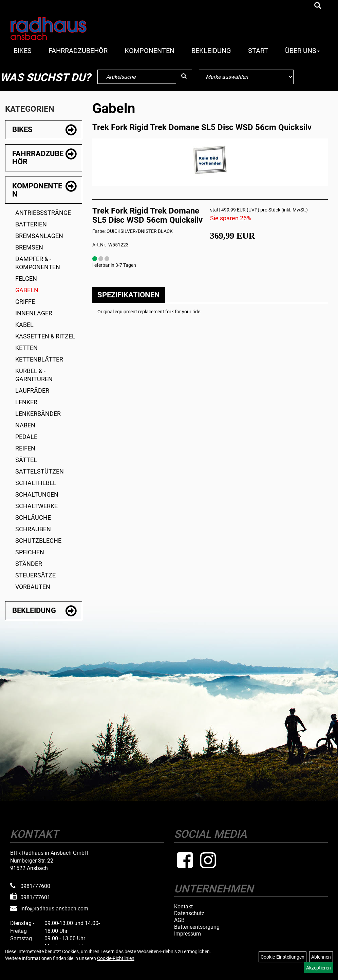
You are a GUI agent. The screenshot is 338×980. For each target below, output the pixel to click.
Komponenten (149, 51)
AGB (179, 920)
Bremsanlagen (39, 236)
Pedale (26, 437)
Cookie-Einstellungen (283, 957)
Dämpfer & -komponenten (38, 263)
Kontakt (183, 907)
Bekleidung (211, 51)
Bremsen (29, 247)
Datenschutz (189, 913)
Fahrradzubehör (78, 51)
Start (258, 51)
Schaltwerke (36, 506)
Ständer (29, 564)
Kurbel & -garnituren (34, 375)
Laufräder (32, 391)
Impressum (187, 934)
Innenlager (34, 313)
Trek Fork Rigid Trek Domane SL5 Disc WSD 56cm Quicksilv (202, 127)
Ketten (26, 348)
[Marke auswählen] (246, 77)
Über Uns (302, 51)
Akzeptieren (318, 968)
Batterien (31, 224)
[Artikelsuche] (318, 6)
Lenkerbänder (38, 414)
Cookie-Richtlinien (116, 958)
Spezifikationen (129, 295)
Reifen (25, 448)
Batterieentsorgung (197, 927)
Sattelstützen (40, 471)
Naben (25, 425)
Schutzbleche (38, 541)
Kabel (24, 325)
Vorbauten (33, 587)
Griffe (25, 302)
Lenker (26, 402)
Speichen (30, 552)
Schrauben (33, 529)
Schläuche (33, 517)
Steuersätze (35, 575)
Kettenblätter (39, 359)
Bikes (23, 51)
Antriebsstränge (43, 213)
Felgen (26, 279)
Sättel (26, 460)
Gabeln (27, 290)
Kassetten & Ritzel (45, 336)
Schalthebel (36, 483)
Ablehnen (321, 957)
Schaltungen (37, 494)
